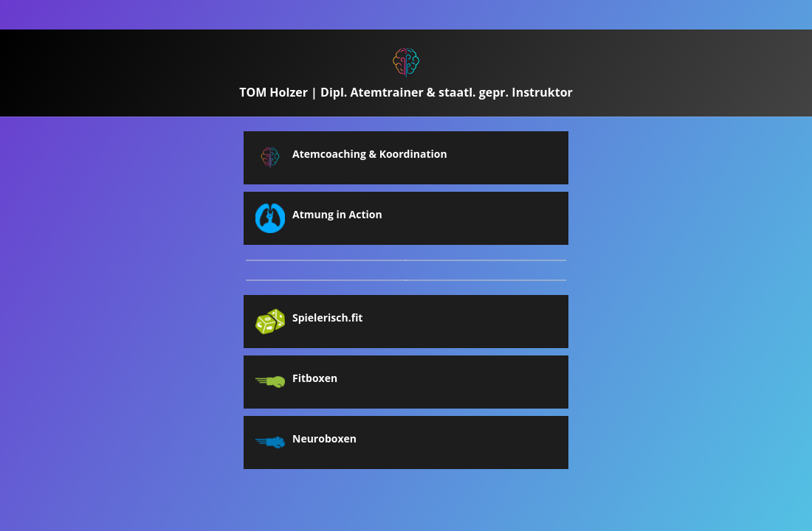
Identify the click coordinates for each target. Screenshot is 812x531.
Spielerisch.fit (327, 318)
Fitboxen (315, 378)
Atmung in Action (337, 215)
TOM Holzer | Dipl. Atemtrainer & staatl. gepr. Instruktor (406, 92)
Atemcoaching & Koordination (370, 154)
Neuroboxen (324, 439)
